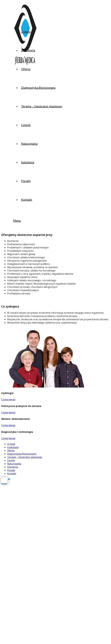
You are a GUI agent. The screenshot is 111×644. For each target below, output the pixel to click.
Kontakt (12, 474)
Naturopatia (14, 464)
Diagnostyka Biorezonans (22, 454)
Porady (11, 470)
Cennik (11, 460)
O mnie (11, 444)
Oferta (11, 451)
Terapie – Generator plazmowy (25, 457)
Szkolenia (13, 467)
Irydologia (13, 447)
